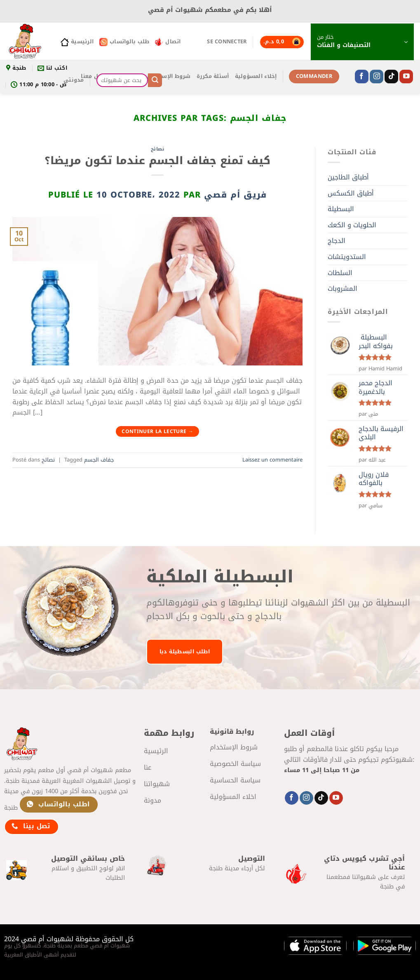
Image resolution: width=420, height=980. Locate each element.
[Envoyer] (155, 80)
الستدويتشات (347, 257)
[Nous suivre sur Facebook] (362, 77)
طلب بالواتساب (124, 42)
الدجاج (337, 241)
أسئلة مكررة (213, 76)
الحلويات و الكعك (352, 225)
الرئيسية (77, 42)
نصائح (158, 149)
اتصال (168, 42)
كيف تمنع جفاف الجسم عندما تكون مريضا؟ (157, 161)
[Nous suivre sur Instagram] (377, 77)
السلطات (340, 273)
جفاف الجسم (99, 460)
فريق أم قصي (235, 195)
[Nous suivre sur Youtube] (406, 77)
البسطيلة (341, 209)
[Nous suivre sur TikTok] (391, 77)
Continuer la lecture (157, 431)
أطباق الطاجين (348, 177)
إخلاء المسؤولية (256, 76)
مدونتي (74, 80)
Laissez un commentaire (272, 460)
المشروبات (343, 289)
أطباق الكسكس (351, 193)
